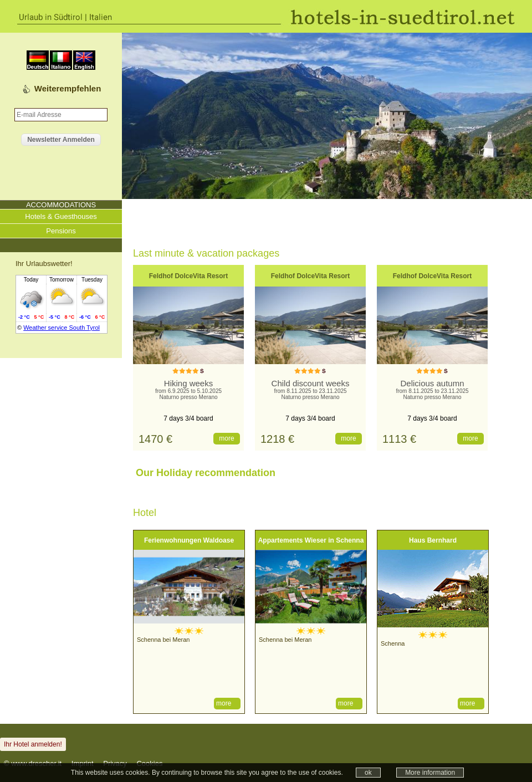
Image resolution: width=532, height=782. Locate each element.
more (226, 438)
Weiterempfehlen (68, 88)
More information (430, 773)
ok (368, 773)
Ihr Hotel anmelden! (33, 744)
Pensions (61, 231)
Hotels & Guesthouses (61, 216)
